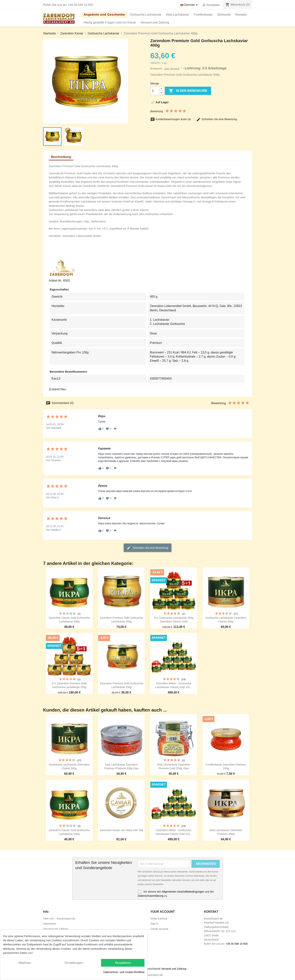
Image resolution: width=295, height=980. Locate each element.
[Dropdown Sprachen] (190, 5)
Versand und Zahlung (155, 22)
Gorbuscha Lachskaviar (146, 15)
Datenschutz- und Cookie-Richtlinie (124, 972)
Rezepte (241, 15)
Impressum (50, 924)
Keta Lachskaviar (178, 15)
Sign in (154, 924)
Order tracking (159, 919)
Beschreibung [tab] (61, 157)
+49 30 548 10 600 (81, 5)
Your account (163, 912)
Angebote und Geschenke (104, 15)
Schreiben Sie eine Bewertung (217, 119)
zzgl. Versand (172, 69)
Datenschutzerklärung (151, 896)
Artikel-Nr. (55, 281)
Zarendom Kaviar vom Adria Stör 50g (121, 830)
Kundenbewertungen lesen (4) (171, 119)
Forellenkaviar (203, 15)
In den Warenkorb (188, 91)
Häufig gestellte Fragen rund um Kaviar (110, 22)
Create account (159, 929)
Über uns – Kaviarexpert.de (59, 919)
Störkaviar (224, 15)
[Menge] (155, 91)
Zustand (54, 389)
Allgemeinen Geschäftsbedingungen (183, 892)
